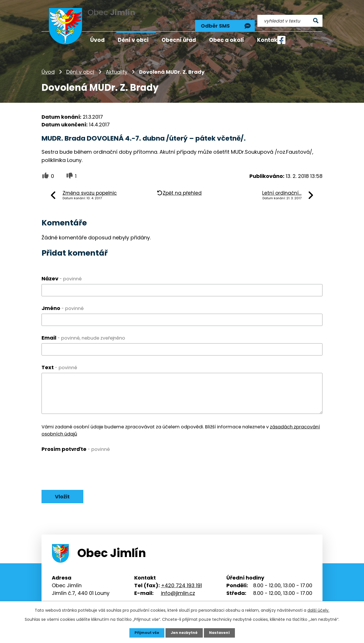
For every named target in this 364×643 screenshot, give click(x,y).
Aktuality (117, 64)
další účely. (318, 610)
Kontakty (270, 40)
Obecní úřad (179, 40)
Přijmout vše (144, 632)
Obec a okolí (227, 40)
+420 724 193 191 (181, 579)
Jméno (63, 300)
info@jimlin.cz (178, 586)
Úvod (48, 64)
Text (59, 359)
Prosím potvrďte (76, 441)
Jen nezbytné (184, 632)
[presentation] (85, 457)
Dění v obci (80, 64)
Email (83, 329)
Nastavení (222, 632)
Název (62, 271)
